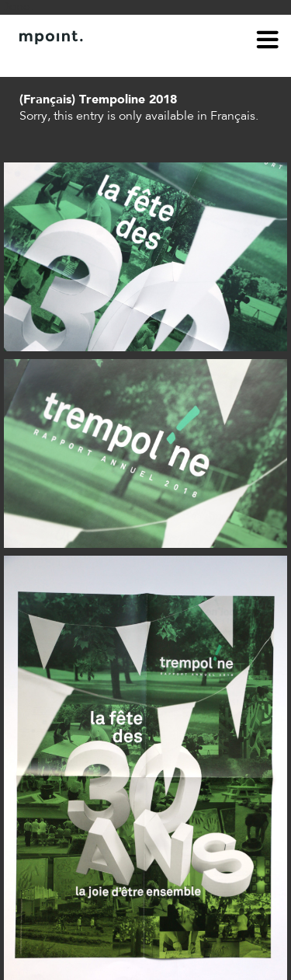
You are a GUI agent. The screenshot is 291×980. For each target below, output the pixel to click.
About (35, 61)
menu (268, 42)
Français (233, 117)
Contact (90, 61)
